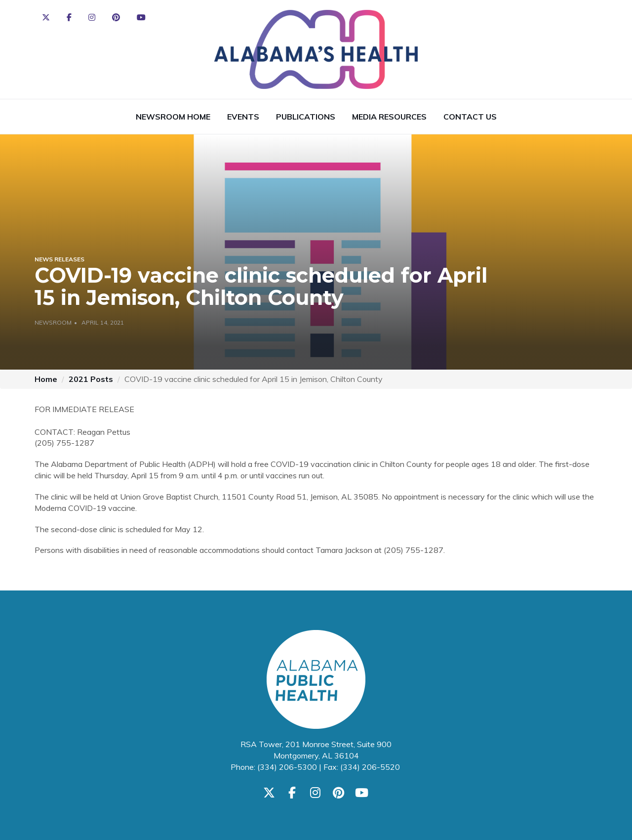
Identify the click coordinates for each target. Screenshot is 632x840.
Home (46, 379)
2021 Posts (91, 379)
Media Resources (389, 117)
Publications (306, 117)
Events (243, 117)
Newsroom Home (173, 117)
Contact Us (470, 117)
